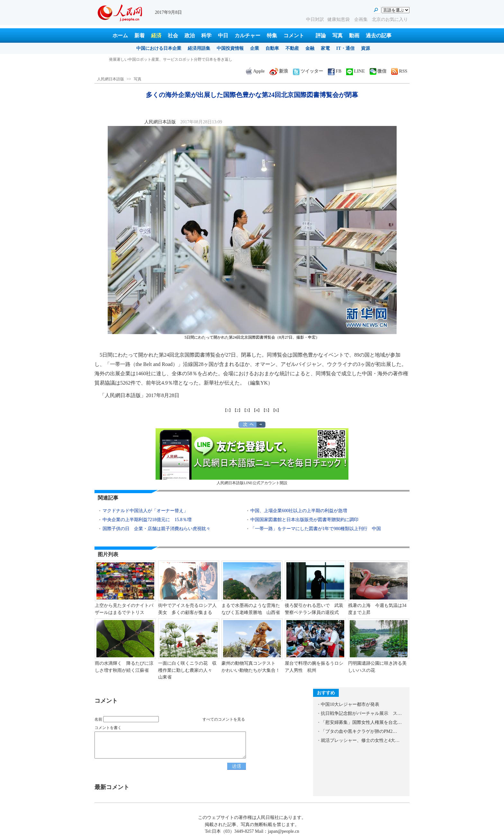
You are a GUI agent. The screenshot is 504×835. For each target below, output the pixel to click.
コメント (294, 36)
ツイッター (308, 71)
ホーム (120, 36)
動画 (354, 36)
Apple (255, 71)
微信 (378, 71)
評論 (321, 36)
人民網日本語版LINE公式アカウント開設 (252, 457)
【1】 (228, 410)
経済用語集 (199, 48)
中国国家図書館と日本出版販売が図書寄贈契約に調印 (304, 520)
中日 (223, 36)
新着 (139, 36)
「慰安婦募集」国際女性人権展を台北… (361, 722)
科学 (206, 36)
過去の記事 (379, 36)
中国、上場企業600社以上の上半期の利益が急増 (299, 511)
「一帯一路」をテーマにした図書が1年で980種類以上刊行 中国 (316, 529)
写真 (337, 36)
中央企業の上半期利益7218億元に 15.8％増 (147, 520)
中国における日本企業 (159, 48)
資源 (365, 48)
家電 (325, 48)
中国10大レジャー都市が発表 (350, 704)
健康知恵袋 (339, 19)
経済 (156, 36)
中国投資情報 (230, 48)
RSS (399, 71)
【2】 (238, 410)
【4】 (257, 410)
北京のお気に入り (390, 19)
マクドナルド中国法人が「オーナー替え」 (145, 511)
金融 (310, 48)
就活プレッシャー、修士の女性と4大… (360, 740)
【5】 (266, 410)
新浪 (279, 71)
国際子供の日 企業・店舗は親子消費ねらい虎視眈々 (157, 529)
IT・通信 (345, 48)
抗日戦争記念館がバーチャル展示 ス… (361, 713)
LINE (355, 71)
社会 (173, 36)
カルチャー (248, 36)
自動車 (272, 48)
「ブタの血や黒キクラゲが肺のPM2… (359, 731)
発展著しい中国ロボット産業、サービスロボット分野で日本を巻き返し (171, 59)
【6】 (276, 410)
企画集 (362, 19)
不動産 (292, 48)
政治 (190, 36)
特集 (272, 36)
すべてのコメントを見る (224, 719)
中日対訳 (315, 19)
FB (335, 71)
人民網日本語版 (111, 79)
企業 (255, 48)
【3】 (247, 410)
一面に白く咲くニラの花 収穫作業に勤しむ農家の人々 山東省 (187, 670)
